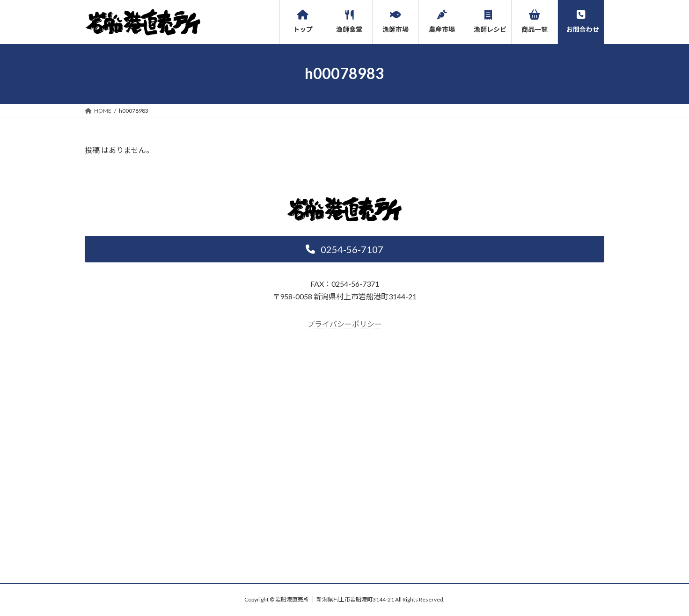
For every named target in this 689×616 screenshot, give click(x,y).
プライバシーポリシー (344, 324)
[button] (344, 249)
